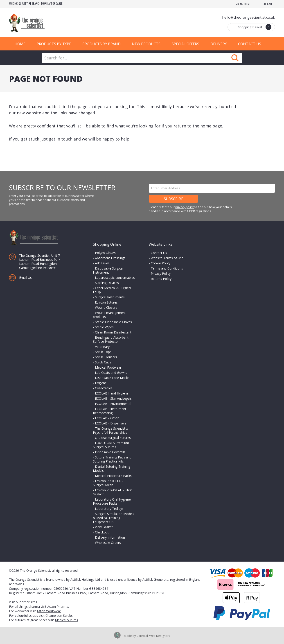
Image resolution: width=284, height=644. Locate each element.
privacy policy (185, 207)
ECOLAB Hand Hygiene (112, 393)
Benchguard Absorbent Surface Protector (111, 339)
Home (20, 44)
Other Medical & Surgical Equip (112, 290)
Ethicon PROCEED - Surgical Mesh (108, 483)
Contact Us (250, 44)
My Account (243, 4)
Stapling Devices (107, 283)
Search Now (235, 58)
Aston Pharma (58, 607)
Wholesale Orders (108, 543)
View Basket (104, 527)
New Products (146, 44)
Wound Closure (106, 307)
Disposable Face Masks (112, 378)
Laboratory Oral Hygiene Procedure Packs (112, 501)
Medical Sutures (66, 620)
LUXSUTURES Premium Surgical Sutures (111, 445)
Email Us (25, 278)
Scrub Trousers (106, 357)
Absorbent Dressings (110, 258)
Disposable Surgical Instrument (108, 270)
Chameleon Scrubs (59, 616)
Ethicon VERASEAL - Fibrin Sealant (113, 492)
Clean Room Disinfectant (113, 332)
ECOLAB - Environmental (113, 404)
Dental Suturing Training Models (112, 468)
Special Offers (185, 44)
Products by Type (54, 44)
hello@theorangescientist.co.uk (249, 17)
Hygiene (101, 383)
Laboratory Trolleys (109, 509)
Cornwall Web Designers (153, 636)
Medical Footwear (108, 367)
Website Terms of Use (167, 258)
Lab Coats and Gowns (111, 373)
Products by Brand (101, 44)
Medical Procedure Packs (113, 476)
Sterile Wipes (104, 327)
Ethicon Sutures (106, 302)
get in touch (61, 139)
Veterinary (102, 347)
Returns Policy (161, 279)
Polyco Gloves (105, 253)
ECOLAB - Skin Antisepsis (113, 398)
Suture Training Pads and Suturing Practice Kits (112, 459)
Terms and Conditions (167, 268)
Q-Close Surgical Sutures (113, 438)
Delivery (219, 44)
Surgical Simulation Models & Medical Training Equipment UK (114, 518)
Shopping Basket (255, 27)
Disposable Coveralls (110, 452)
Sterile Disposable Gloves (113, 322)
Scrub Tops (103, 352)
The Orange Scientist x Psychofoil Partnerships (110, 430)
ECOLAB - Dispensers (111, 423)
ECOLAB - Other (107, 418)
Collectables (104, 388)
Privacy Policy (161, 273)
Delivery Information (110, 537)
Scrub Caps (103, 362)
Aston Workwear (49, 611)
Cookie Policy (161, 263)
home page (211, 126)
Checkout (269, 4)
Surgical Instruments (110, 297)
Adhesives (102, 263)
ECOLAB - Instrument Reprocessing (110, 411)
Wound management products (109, 315)
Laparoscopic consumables (115, 278)
